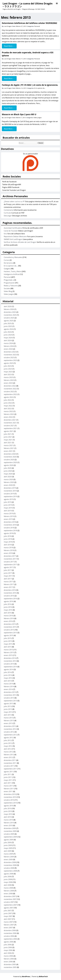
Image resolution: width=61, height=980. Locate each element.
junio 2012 (8, 743)
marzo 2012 (8, 752)
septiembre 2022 (10, 394)
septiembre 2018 (10, 530)
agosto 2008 (9, 874)
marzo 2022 (8, 411)
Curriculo (7, 213)
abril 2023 (8, 374)
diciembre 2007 (10, 896)
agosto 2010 (9, 806)
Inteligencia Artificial (12, 274)
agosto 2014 (9, 669)
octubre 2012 (9, 732)
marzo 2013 (8, 718)
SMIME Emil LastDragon (13, 239)
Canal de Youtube (11, 231)
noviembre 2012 (10, 729)
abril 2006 (8, 953)
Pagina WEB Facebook (11, 187)
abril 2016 (8, 613)
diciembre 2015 (10, 624)
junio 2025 (8, 326)
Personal (37, 26)
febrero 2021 (9, 448)
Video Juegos (38, 118)
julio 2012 (8, 740)
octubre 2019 (9, 494)
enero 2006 (8, 962)
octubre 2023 (9, 357)
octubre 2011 (9, 766)
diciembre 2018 (10, 522)
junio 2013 (8, 709)
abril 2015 (8, 647)
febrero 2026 (9, 309)
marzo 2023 (8, 377)
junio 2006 (8, 947)
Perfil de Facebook (9, 182)
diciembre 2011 (10, 760)
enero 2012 (8, 757)
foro (5, 234)
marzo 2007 (8, 922)
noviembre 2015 (10, 627)
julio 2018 (8, 536)
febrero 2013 (9, 721)
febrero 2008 (9, 891)
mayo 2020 (8, 474)
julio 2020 (8, 468)
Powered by (22, 976)
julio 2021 (8, 434)
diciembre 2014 (10, 658)
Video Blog (8, 291)
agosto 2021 (9, 431)
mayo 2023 (8, 372)
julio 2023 (8, 366)
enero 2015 (8, 655)
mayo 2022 (8, 406)
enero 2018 (8, 553)
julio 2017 (8, 570)
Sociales (7, 288)
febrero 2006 (9, 959)
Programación (9, 283)
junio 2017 (8, 573)
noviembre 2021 (10, 423)
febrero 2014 (9, 686)
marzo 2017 (8, 582)
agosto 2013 (9, 704)
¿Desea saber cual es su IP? (14, 201)
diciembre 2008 (10, 862)
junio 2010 (8, 811)
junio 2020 (8, 471)
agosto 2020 (9, 465)
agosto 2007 (9, 908)
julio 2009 (8, 842)
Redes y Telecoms (11, 286)
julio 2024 (8, 332)
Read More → (9, 46)
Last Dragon (8, 26)
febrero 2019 (9, 516)
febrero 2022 (9, 414)
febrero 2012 (9, 755)
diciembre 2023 (10, 352)
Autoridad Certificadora (13, 228)
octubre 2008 (9, 868)
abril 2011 (8, 783)
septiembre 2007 (10, 905)
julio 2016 (8, 604)
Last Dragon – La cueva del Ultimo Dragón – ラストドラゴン (28, 5)
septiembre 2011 (10, 769)
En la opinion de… (11, 266)
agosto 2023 (9, 363)
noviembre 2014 (10, 661)
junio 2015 (8, 641)
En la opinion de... (40, 88)
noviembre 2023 (10, 355)
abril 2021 (8, 443)
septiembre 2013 (10, 701)
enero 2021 (8, 451)
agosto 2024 (9, 329)
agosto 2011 (9, 772)
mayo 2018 (8, 542)
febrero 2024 (9, 346)
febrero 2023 (9, 380)
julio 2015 (8, 638)
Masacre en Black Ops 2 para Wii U (19, 114)
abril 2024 (8, 340)
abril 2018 (8, 545)
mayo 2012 (8, 746)
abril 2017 (8, 579)
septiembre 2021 (10, 428)
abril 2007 (8, 919)
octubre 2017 (9, 562)
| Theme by (39, 976)
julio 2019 (8, 502)
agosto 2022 (9, 397)
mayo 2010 (8, 814)
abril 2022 (8, 409)
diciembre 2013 (10, 692)
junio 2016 (8, 607)
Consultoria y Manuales (13, 257)
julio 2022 (8, 400)
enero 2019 (8, 519)
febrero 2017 (9, 584)
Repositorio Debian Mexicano (15, 236)
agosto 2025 (9, 321)
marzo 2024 (8, 343)
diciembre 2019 (10, 488)
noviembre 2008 (10, 865)
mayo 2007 (8, 916)
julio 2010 (8, 808)
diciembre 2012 (10, 726)
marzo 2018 (8, 548)
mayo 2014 (8, 678)
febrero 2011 (9, 789)
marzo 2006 (8, 956)
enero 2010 (8, 825)
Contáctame (8, 210)
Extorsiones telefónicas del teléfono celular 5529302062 (30, 23)
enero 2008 (8, 894)
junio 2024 (8, 335)
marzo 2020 (8, 479)
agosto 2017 (9, 567)
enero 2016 (8, 621)
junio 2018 (8, 539)
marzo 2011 (8, 786)
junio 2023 (8, 369)
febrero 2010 (9, 823)
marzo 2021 (8, 445)
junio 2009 (8, 845)
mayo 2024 (8, 338)
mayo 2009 (8, 848)
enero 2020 (8, 485)
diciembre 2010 (10, 794)
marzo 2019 (8, 513)
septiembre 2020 (10, 462)
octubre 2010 (9, 800)
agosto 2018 (9, 533)
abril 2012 (8, 749)
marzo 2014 (8, 684)
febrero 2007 (9, 925)
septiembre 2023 (10, 360)
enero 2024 (8, 349)
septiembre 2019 (10, 496)
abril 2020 (8, 477)
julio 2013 (8, 706)
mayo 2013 (8, 712)
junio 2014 (8, 675)
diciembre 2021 (10, 420)
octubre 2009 (9, 834)
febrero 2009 (9, 857)
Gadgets (7, 269)
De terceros (8, 263)
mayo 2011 (8, 780)
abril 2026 (8, 306)
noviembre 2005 (10, 967)
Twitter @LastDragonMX (12, 184)
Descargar (8, 216)
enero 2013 (8, 723)
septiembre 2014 (10, 667)
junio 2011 (8, 777)
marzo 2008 (8, 888)
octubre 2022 (9, 392)
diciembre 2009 (10, 828)
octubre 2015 (9, 630)
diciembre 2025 (10, 312)
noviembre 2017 (10, 559)
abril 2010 (8, 817)
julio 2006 (8, 945)
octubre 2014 (9, 664)
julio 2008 (8, 877)
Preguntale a (9, 280)
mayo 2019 (8, 508)
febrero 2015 (9, 652)
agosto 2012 (9, 738)
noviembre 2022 (10, 389)
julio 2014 (8, 672)
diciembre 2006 (10, 930)
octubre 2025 (9, 318)
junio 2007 (8, 913)
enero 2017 (8, 587)
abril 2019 (8, 511)
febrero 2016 (9, 618)
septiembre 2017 (10, 565)
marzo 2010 (8, 820)
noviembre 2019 (10, 491)
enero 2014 (8, 689)
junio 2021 (8, 437)
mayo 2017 (8, 576)
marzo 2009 (8, 854)
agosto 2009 (9, 840)
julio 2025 (8, 323)
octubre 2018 (9, 528)
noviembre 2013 (10, 695)
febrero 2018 (9, 550)
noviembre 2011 (10, 763)
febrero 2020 (9, 482)
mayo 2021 (8, 440)
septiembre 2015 (10, 633)
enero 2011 (8, 791)
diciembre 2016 (10, 590)
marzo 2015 (8, 650)
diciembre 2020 (10, 454)
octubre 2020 (9, 460)
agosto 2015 (9, 635)
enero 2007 (8, 928)
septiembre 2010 (10, 803)
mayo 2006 (8, 950)
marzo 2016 (8, 616)
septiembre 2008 (10, 871)
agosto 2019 (9, 499)
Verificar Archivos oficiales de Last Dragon (20, 242)
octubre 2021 (9, 426)
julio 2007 (8, 911)
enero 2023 (8, 383)
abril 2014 (8, 681)
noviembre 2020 (10, 457)
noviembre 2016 (10, 593)
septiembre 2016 (10, 599)
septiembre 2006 (10, 939)
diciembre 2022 (10, 386)
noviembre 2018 (10, 525)
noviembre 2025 (10, 315)
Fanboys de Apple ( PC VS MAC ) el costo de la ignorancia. (30, 85)
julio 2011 (8, 774)
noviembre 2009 (10, 831)
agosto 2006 (9, 942)
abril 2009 (8, 851)
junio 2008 (8, 879)
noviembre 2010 (10, 797)
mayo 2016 (8, 610)
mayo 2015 (8, 644)
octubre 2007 (9, 902)
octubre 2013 (9, 698)
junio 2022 (8, 403)
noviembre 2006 (10, 933)
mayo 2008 (8, 882)
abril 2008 (8, 885)
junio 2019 (8, 505)
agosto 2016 (9, 601)
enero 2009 (8, 860)
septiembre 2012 (10, 735)
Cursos (6, 260)
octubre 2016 (9, 596)
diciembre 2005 (10, 964)
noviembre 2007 (10, 899)
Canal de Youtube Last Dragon (14, 190)
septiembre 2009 (10, 837)
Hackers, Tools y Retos (12, 271)
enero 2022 (8, 417)
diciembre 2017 (10, 556)
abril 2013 (8, 715)
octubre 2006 (9, 936)
